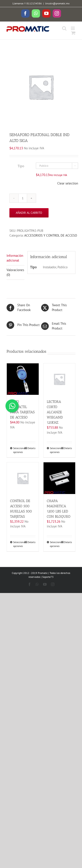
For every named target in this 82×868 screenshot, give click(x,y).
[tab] (16, 258)
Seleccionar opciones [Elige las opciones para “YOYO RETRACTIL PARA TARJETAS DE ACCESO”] (18, 450)
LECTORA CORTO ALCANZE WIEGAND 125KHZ (55, 412)
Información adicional (15, 258)
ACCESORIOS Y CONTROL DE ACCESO (51, 235)
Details (31, 448)
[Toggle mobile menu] (73, 28)
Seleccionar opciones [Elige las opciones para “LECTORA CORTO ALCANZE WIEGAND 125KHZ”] (55, 450)
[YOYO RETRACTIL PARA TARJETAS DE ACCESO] (23, 379)
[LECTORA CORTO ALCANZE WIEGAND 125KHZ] (59, 379)
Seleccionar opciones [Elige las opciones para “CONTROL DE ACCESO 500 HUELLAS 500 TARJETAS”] (18, 544)
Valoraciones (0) (15, 272)
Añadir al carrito (29, 213)
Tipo (21, 166)
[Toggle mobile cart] (73, 33)
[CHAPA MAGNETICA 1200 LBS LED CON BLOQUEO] (59, 478)
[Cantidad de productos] (23, 198)
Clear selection (68, 183)
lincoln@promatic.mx (57, 3)
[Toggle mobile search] (64, 28)
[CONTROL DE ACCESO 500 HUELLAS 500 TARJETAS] (23, 478)
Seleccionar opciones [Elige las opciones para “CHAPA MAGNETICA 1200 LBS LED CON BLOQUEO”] (55, 544)
